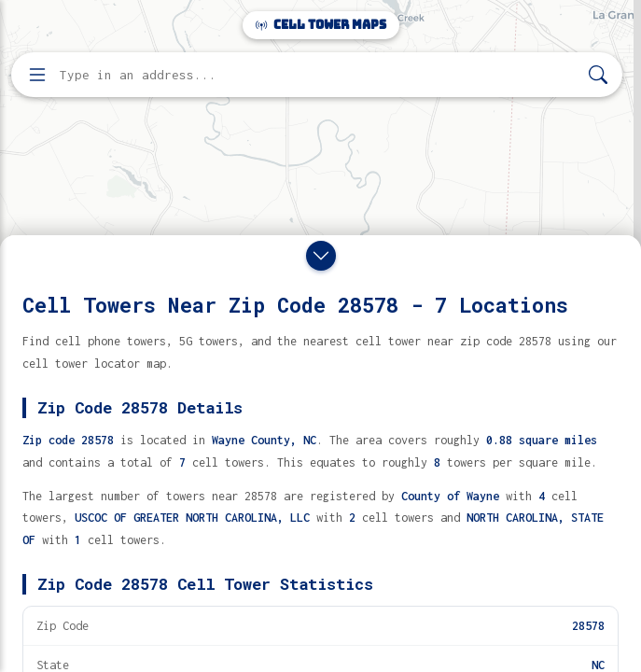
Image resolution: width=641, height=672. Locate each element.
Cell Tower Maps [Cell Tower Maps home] (321, 25)
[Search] (598, 75)
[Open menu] (37, 75)
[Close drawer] (321, 256)
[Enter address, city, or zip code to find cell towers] (319, 75)
